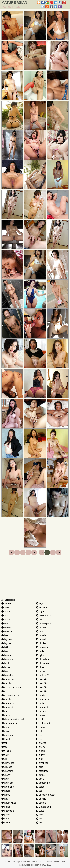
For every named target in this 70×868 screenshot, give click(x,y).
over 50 (41, 683)
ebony (6, 727)
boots (6, 667)
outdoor (41, 671)
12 (42, 552)
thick (40, 779)
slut (39, 759)
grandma (7, 771)
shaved (41, 743)
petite (40, 703)
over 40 (41, 679)
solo (40, 767)
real (39, 719)
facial (6, 739)
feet (5, 747)
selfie (40, 731)
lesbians (42, 608)
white (40, 815)
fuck (5, 755)
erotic (6, 731)
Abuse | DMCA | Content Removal (20, 861)
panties (41, 695)
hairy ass (7, 783)
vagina (41, 803)
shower (41, 747)
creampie (8, 703)
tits (39, 791)
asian (6, 612)
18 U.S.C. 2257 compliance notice (50, 861)
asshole (7, 619)
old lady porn (44, 659)
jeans (6, 815)
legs (40, 604)
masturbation (44, 615)
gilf (4, 759)
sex (39, 735)
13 (47, 552)
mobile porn (43, 623)
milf (39, 619)
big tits (6, 643)
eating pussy (9, 723)
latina (6, 823)
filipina (6, 751)
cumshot (7, 707)
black (6, 651)
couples (7, 699)
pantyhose (43, 699)
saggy (40, 727)
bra (5, 671)
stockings (42, 771)
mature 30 (43, 675)
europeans (8, 735)
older (40, 667)
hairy (5, 779)
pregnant (42, 707)
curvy (6, 715)
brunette (7, 675)
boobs (6, 663)
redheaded (43, 723)
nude (40, 651)
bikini (5, 647)
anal (5, 608)
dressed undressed (13, 719)
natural (41, 639)
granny (6, 775)
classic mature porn (13, 687)
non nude (42, 647)
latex (5, 819)
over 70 (41, 691)
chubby (7, 683)
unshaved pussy (46, 795)
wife (39, 819)
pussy (40, 715)
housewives (9, 803)
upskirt (41, 799)
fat (4, 743)
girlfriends (8, 763)
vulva (40, 811)
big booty (7, 639)
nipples (41, 643)
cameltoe (7, 679)
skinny (41, 755)
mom (40, 631)
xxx (39, 823)
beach (6, 627)
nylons (41, 655)
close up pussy (10, 695)
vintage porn (44, 807)
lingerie (41, 612)
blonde (6, 655)
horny (6, 795)
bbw (5, 623)
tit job (40, 787)
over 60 (41, 687)
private (41, 711)
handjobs (7, 787)
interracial (8, 811)
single (40, 751)
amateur (7, 604)
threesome (43, 783)
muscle (41, 635)
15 (59, 552)
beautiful (7, 631)
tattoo (40, 775)
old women (43, 663)
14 (53, 552)
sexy (40, 739)
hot (4, 799)
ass (5, 615)
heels (6, 791)
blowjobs (7, 659)
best (5, 635)
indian (6, 807)
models (41, 627)
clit (4, 691)
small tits (42, 763)
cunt (5, 711)
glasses (7, 767)
